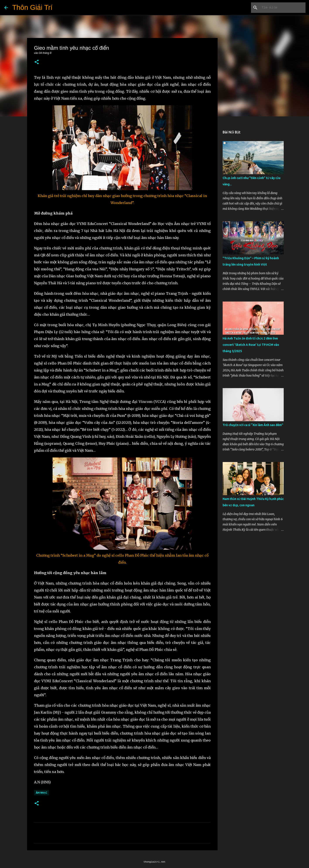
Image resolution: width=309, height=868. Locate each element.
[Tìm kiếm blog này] (283, 8)
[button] (37, 62)
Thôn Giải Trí (32, 7)
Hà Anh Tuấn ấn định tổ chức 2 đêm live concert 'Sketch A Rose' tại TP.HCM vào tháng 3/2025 (251, 345)
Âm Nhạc (42, 793)
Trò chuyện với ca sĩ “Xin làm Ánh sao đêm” (253, 425)
